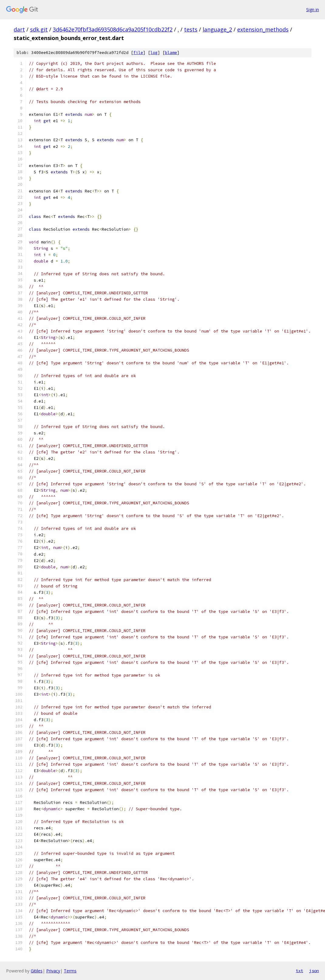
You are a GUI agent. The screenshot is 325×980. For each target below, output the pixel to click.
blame (171, 53)
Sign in (313, 10)
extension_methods (263, 29)
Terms (70, 971)
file (138, 53)
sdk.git (39, 29)
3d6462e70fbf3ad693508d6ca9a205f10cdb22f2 (113, 29)
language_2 (217, 29)
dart (19, 29)
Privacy (53, 971)
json (314, 971)
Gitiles (37, 971)
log (154, 53)
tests (191, 29)
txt (299, 971)
